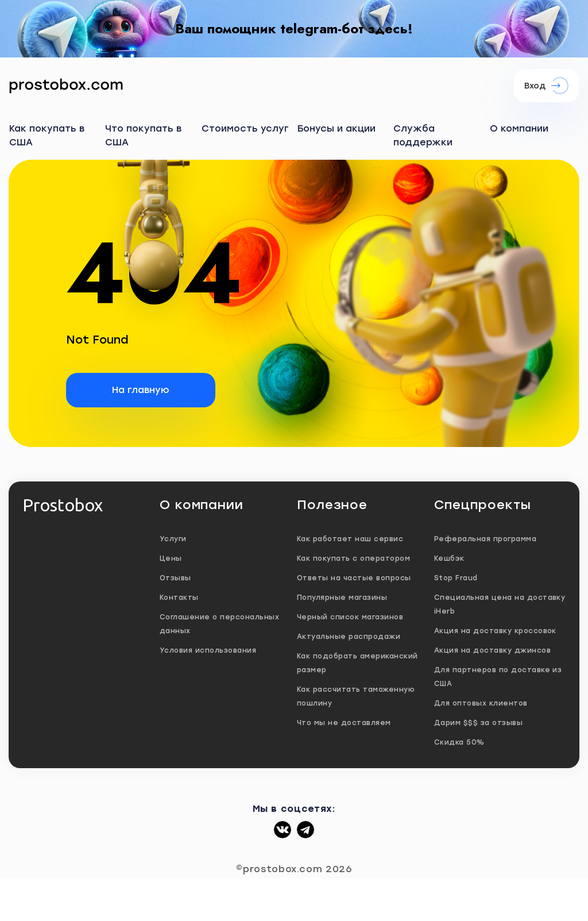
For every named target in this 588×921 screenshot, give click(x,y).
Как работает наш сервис (350, 539)
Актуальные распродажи (349, 637)
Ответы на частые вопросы (354, 578)
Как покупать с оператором (353, 558)
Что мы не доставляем (344, 723)
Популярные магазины (342, 598)
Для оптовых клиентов (481, 703)
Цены (171, 558)
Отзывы (175, 578)
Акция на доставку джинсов (492, 650)
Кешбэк (449, 558)
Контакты (179, 598)
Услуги (173, 539)
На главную (141, 390)
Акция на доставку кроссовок (495, 631)
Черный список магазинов (350, 617)
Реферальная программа (485, 539)
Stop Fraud (456, 578)
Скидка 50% (459, 742)
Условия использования (208, 650)
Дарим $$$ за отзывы (478, 723)
